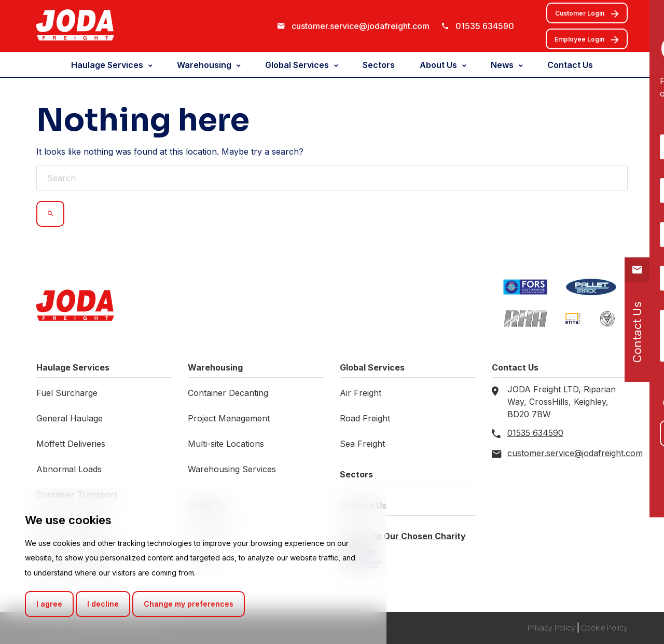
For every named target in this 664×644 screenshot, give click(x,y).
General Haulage (70, 418)
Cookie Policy (604, 628)
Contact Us (570, 65)
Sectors (379, 65)
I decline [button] (103, 604)
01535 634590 (485, 26)
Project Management (229, 418)
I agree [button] (49, 604)
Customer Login (587, 14)
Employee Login (587, 40)
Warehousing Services (232, 469)
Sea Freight (362, 444)
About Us (438, 65)
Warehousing (204, 65)
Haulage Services (107, 65)
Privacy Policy (551, 628)
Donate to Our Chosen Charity (403, 536)
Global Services (297, 65)
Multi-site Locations (226, 444)
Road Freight (365, 418)
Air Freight (361, 393)
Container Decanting (228, 393)
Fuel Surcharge (67, 393)
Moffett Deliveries (71, 444)
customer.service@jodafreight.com (361, 26)
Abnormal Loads (69, 469)
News (502, 65)
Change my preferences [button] (189, 604)
